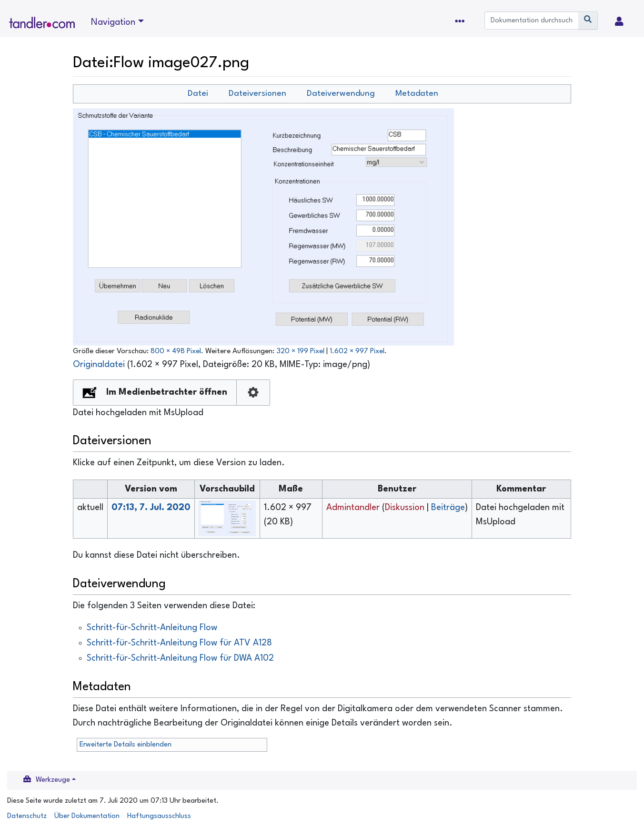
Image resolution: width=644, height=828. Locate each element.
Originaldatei (99, 365)
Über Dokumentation (87, 816)
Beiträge (448, 508)
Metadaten (417, 94)
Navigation (113, 22)
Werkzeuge (53, 780)
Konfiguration (253, 393)
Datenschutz (27, 816)
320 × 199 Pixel (300, 351)
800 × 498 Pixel (176, 351)
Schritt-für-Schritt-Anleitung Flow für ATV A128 (179, 643)
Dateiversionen (257, 94)
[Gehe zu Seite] (588, 20)
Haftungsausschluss (159, 816)
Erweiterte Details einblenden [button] (126, 745)
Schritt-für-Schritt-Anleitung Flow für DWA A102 (180, 658)
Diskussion (405, 508)
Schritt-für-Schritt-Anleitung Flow (152, 628)
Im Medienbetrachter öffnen (167, 392)
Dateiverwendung (341, 94)
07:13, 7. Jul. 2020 (151, 508)
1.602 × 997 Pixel (357, 351)
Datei (198, 94)
